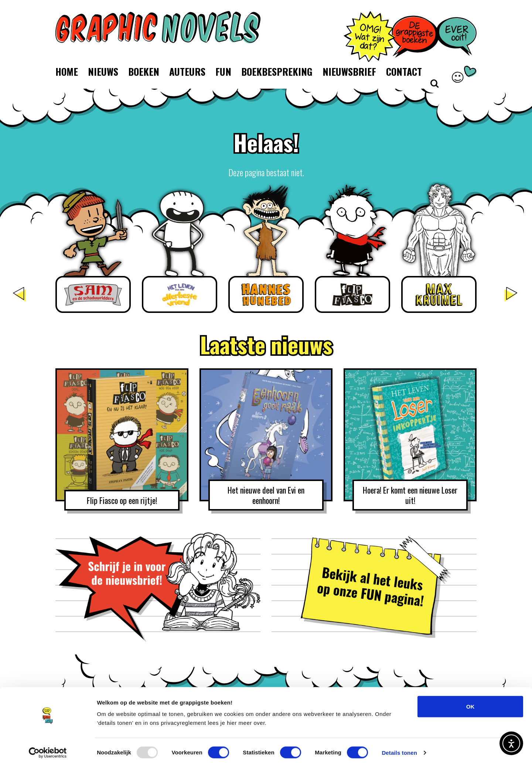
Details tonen (399, 749)
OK (470, 703)
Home (67, 71)
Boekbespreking (277, 71)
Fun (223, 71)
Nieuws (103, 71)
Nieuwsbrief (349, 71)
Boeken (144, 71)
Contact (404, 71)
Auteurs (187, 71)
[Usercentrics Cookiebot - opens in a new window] (48, 750)
